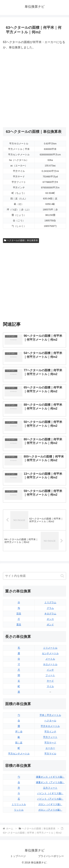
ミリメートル (50, 648)
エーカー (50, 748)
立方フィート (50, 788)
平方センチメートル (19, 754)
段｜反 (19, 743)
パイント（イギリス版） (50, 793)
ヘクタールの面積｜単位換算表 (21, 240)
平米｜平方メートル (50, 715)
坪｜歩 (19, 732)
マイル (50, 686)
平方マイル (50, 754)
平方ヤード (50, 743)
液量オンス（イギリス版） (50, 777)
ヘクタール (50, 721)
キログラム (50, 614)
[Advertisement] (34, 89)
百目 (19, 614)
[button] (62, 576)
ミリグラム (50, 602)
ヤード (50, 681)
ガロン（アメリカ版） (50, 810)
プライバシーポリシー (51, 856)
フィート (50, 675)
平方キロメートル (50, 726)
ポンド (50, 625)
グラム (50, 608)
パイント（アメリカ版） (50, 799)
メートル (50, 659)
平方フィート (50, 737)
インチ (50, 670)
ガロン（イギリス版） (50, 804)
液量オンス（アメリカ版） (50, 782)
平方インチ (50, 732)
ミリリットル (19, 804)
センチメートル (50, 653)
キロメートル (50, 664)
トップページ (18, 856)
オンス (50, 619)
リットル (19, 810)
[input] (34, 576)
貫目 (19, 625)
